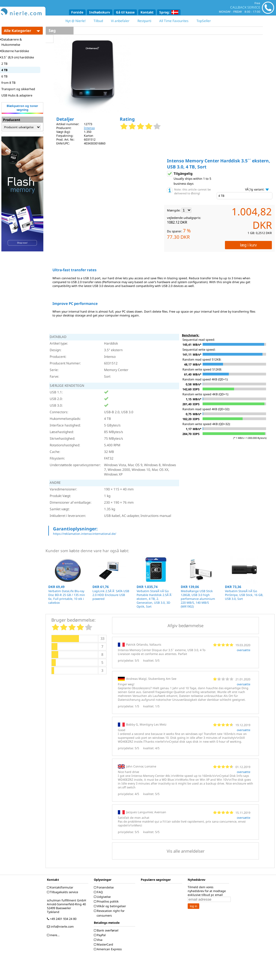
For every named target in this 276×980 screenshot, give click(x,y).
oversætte (244, 650)
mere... (54, 935)
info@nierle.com (61, 927)
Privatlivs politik (107, 901)
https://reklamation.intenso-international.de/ (85, 534)
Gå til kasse (125, 12)
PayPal (100, 935)
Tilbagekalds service (63, 892)
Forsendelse (104, 887)
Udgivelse (103, 897)
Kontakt (147, 12)
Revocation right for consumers (110, 913)
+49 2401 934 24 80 (62, 919)
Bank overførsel (107, 930)
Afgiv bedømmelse (185, 625)
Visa (99, 940)
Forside (77, 12)
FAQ (99, 892)
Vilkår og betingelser (111, 906)
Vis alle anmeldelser (186, 851)
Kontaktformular (61, 887)
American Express (108, 949)
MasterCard (104, 944)
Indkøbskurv (100, 12)
